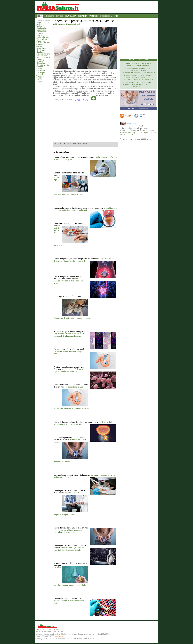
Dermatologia (42, 32)
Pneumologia (138, 85)
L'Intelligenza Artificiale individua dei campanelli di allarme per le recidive (69, 335)
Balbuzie (40, 26)
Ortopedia (40, 67)
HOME (40, 16)
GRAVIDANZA (71, 16)
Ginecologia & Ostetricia (132, 73)
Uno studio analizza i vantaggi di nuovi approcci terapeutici (68, 281)
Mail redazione (60, 636)
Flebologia (41, 41)
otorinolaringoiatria (145, 82)
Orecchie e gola (43, 65)
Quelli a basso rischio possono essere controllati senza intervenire (68, 531)
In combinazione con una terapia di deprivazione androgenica (85, 209)
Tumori (39, 78)
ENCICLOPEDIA (106, 16)
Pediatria (40, 69)
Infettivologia (145, 75)
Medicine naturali (43, 58)
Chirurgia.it (41, 30)
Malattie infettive (43, 54)
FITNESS (60, 16)
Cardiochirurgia (132, 63)
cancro (85, 143)
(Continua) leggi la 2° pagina (79, 99)
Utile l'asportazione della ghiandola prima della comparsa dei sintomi (84, 261)
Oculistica (40, 61)
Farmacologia (42, 39)
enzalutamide (77, 143)
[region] (85, 120)
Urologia (40, 80)
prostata (70, 143)
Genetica (40, 45)
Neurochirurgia (132, 78)
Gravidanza (41, 50)
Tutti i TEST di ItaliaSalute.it (138, 108)
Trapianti (40, 76)
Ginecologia (41, 48)
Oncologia (139, 80)
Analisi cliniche (43, 22)
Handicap (40, 52)
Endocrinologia (43, 37)
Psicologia (41, 72)
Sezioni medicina (43, 20)
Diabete (40, 34)
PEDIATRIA (83, 16)
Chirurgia (131, 66)
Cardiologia (41, 28)
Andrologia (41, 24)
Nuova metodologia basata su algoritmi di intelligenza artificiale (69, 549)
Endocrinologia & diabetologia (138, 68)
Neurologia (41, 59)
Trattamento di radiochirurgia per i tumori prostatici (74, 318)
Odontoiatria (41, 63)
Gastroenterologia (44, 43)
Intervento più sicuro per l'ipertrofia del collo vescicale (69, 370)
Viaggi (39, 81)
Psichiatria (41, 70)
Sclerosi (40, 74)
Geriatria (40, 46)
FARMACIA (93, 16)
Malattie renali (42, 56)
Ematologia (41, 35)
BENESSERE (49, 16)
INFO (117, 16)
